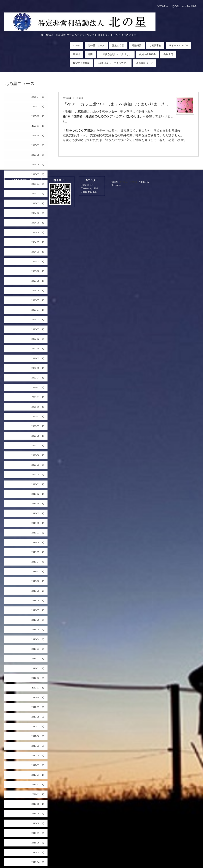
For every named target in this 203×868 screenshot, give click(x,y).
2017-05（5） (38, 746)
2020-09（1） (38, 426)
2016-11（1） (38, 794)
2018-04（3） (38, 639)
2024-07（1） (38, 242)
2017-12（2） (38, 678)
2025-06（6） (38, 164)
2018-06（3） (38, 620)
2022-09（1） (38, 358)
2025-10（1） (38, 135)
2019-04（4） (38, 562)
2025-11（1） (38, 126)
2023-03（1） (38, 319)
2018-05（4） (38, 629)
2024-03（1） (38, 261)
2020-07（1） (38, 445)
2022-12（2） (38, 339)
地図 (90, 54)
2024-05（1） (38, 252)
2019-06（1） (38, 542)
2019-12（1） (38, 494)
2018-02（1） (38, 659)
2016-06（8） (38, 843)
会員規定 (168, 54)
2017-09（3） (38, 707)
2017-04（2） (38, 755)
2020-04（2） (38, 474)
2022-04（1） (38, 378)
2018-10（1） (38, 581)
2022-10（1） (38, 349)
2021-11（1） (38, 397)
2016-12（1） (38, 784)
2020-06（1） (38, 455)
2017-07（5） (38, 726)
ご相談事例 (155, 45)
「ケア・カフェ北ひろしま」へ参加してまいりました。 (117, 104)
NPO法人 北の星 (128, 182)
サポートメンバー (178, 45)
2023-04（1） (38, 310)
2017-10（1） (38, 697)
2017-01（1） (38, 775)
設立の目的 (118, 45)
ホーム (77, 45)
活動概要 (137, 45)
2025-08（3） (38, 155)
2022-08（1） (38, 368)
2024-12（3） (38, 213)
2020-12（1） (38, 416)
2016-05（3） (38, 852)
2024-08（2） (38, 232)
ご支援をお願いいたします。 (116, 54)
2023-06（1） (38, 290)
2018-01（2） (38, 668)
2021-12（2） (38, 387)
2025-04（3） (38, 184)
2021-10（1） (38, 407)
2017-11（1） (38, 688)
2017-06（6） (38, 736)
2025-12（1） (38, 116)
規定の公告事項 (81, 63)
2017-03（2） (38, 765)
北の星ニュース (96, 45)
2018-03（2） (38, 649)
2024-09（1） (38, 223)
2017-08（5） (38, 717)
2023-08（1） (38, 281)
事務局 (77, 54)
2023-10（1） (38, 271)
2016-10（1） (38, 804)
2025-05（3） (38, 174)
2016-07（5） (38, 833)
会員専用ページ (144, 63)
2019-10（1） (38, 504)
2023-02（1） (38, 329)
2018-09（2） (38, 591)
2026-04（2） (38, 97)
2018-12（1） (38, 571)
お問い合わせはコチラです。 (113, 63)
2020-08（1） (38, 436)
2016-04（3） (38, 862)
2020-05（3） (38, 465)
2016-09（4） (38, 814)
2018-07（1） (38, 610)
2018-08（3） (38, 600)
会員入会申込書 (147, 54)
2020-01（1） (38, 484)
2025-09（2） (38, 145)
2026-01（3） (38, 106)
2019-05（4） (38, 552)
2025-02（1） (38, 203)
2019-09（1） (38, 513)
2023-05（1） (38, 300)
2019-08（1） (38, 523)
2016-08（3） (38, 823)
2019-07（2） (38, 533)
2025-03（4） (38, 194)
